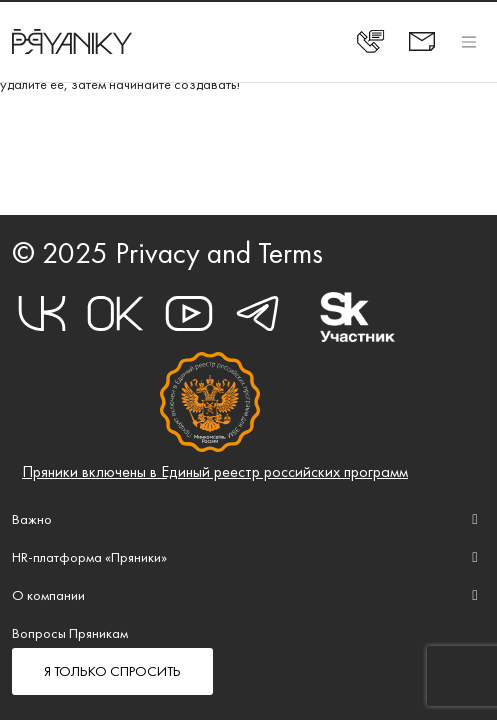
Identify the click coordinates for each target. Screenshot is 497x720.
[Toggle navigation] (469, 41)
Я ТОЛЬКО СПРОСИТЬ (112, 671)
